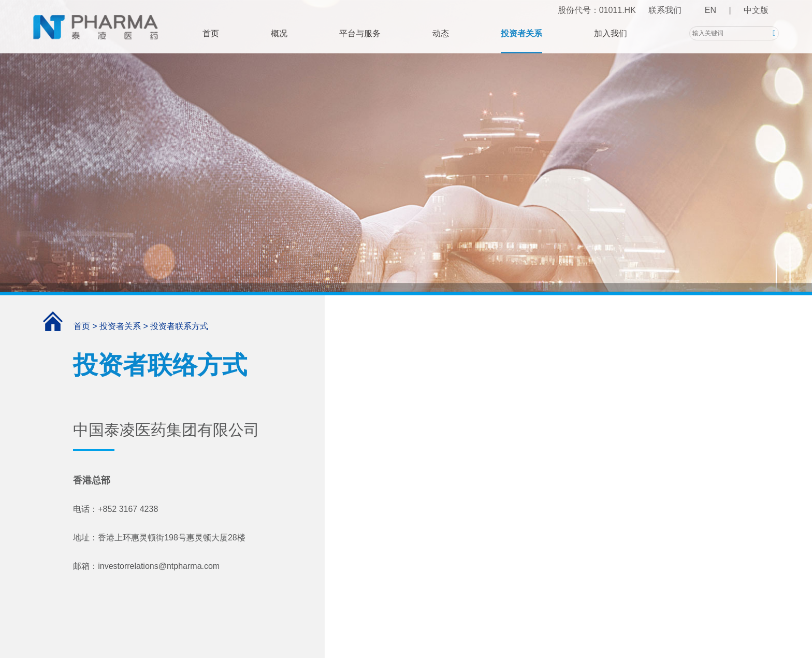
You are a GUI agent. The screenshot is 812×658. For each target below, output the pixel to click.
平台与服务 (360, 33)
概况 (279, 33)
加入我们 (611, 33)
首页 (211, 33)
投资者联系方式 (179, 326)
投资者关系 (521, 33)
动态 (441, 33)
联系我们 (665, 10)
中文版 (756, 10)
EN (711, 10)
